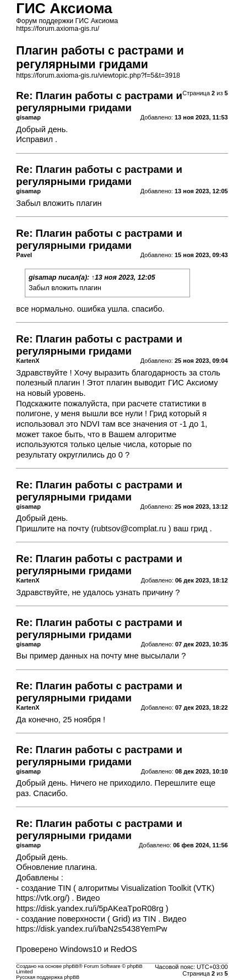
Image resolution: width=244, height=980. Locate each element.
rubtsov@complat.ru (130, 529)
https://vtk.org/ (41, 898)
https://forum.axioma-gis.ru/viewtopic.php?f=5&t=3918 (98, 75)
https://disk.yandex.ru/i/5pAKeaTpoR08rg (90, 908)
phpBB (71, 966)
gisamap (43, 277)
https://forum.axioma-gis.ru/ (58, 29)
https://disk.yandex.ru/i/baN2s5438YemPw (91, 929)
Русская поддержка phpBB (48, 977)
